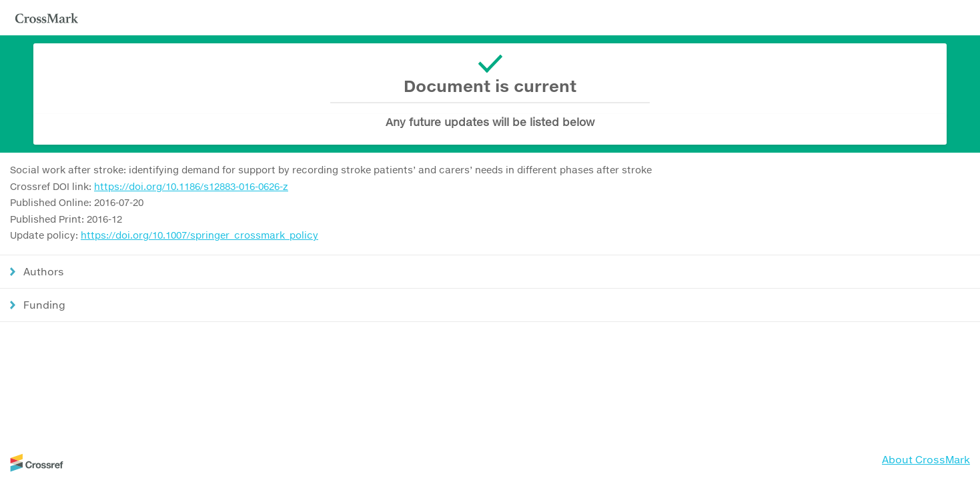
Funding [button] (44, 305)
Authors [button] (44, 271)
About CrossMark (926, 459)
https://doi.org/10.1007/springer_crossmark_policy (199, 235)
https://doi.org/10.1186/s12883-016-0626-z (191, 186)
